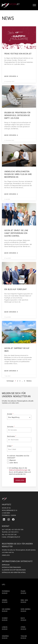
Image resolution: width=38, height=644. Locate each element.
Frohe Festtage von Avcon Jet (18, 54)
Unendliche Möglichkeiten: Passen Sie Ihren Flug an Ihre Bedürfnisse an (18, 174)
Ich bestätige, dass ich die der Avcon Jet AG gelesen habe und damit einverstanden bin (20, 471)
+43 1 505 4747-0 (13, 532)
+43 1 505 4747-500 (17, 530)
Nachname (11, 436)
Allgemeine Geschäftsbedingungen (14, 570)
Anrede (10, 414)
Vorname (10, 427)
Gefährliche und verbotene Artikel (14, 572)
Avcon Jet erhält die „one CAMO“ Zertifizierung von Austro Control (16, 233)
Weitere (29, 381)
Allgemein (13, 460)
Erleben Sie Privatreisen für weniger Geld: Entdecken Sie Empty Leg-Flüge (17, 115)
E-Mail (9, 446)
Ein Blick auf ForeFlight (16, 289)
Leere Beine (13, 463)
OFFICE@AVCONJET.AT (13, 537)
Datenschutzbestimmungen (18, 470)
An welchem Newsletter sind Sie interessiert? (18, 457)
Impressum (6, 565)
